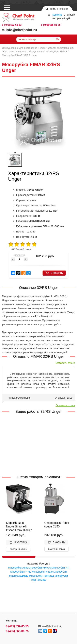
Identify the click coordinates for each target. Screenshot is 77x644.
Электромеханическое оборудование (23, 52)
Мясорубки (52, 52)
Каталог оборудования (60, 48)
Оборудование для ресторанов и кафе (24, 48)
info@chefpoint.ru (20, 30)
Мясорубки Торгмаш (41, 576)
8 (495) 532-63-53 (12, 25)
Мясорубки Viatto (42, 572)
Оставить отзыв (65, 363)
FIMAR (64, 52)
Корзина (57, 15)
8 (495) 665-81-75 (51, 25)
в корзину (54, 273)
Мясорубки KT (60, 568)
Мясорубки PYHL (21, 572)
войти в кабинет (59, 9)
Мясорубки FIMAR (40, 568)
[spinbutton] (19, 259)
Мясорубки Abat (18, 568)
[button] (26, 259)
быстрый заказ (18, 549)
